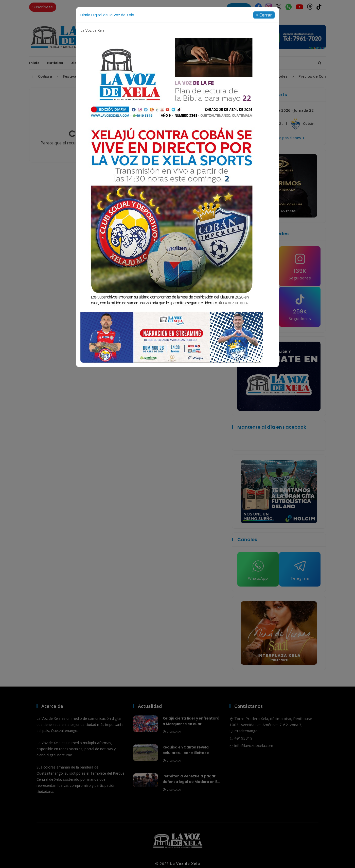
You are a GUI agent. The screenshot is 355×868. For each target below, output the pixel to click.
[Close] (264, 15)
